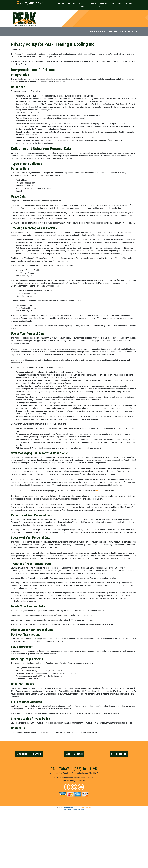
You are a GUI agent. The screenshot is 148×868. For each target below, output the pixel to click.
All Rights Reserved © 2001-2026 (82, 807)
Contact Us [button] (116, 4)
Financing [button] (103, 4)
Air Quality (82, 5)
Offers (94, 4)
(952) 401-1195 (32, 3)
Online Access (68, 807)
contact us (100, 491)
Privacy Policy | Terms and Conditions (74, 809)
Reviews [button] (128, 4)
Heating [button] (72, 4)
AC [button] (63, 4)
